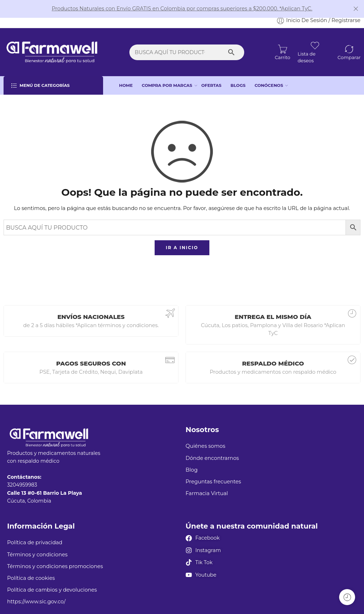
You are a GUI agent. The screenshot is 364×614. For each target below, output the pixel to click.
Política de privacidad (35, 529)
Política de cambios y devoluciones (52, 577)
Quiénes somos (205, 433)
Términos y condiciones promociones (55, 553)
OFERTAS (211, 72)
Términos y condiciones (37, 541)
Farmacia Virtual (207, 480)
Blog (192, 457)
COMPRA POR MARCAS (167, 72)
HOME (126, 72)
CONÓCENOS (269, 72)
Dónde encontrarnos (212, 445)
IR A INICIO (182, 234)
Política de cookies (31, 565)
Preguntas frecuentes (213, 468)
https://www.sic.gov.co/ (36, 588)
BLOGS (238, 72)
